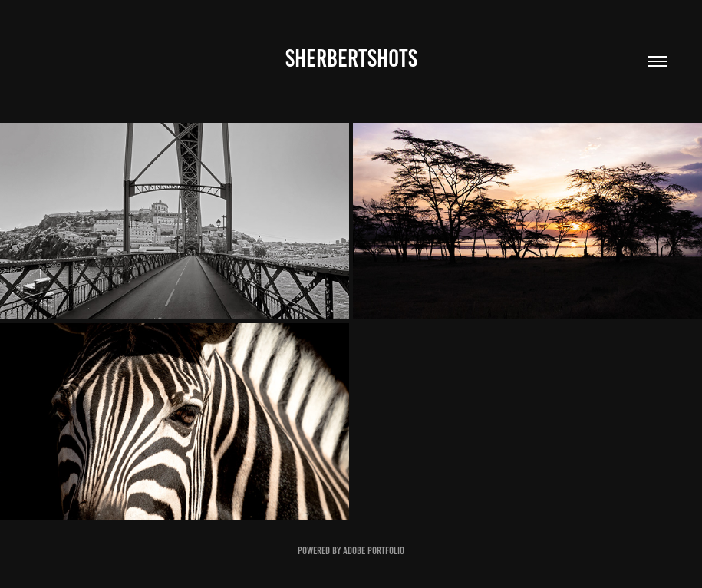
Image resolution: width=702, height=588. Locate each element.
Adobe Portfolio (374, 551)
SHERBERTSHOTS (351, 58)
